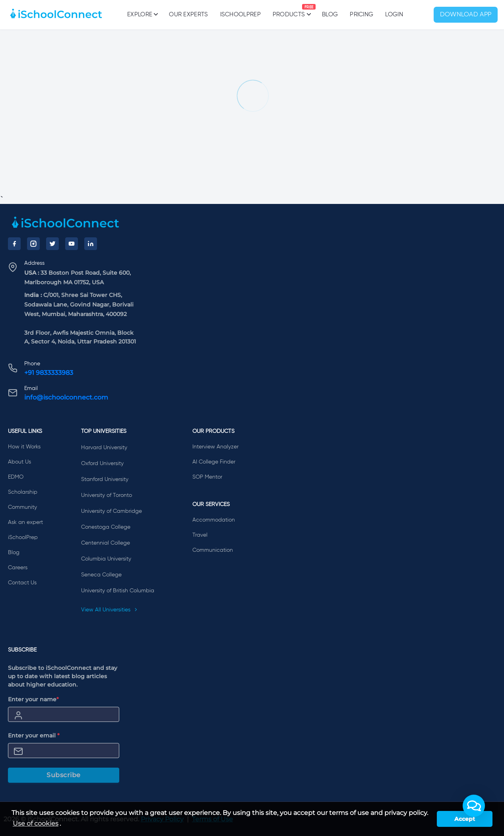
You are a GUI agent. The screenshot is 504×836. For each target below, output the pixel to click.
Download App (466, 15)
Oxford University (102, 464)
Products (289, 11)
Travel (200, 535)
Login (394, 15)
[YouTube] (72, 244)
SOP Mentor (207, 477)
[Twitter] (52, 244)
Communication (213, 550)
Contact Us (22, 583)
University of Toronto (107, 495)
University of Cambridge (111, 511)
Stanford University (105, 479)
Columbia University (106, 559)
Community (22, 507)
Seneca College (101, 575)
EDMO (16, 477)
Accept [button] (465, 819)
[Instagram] (33, 244)
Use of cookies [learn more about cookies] (36, 823)
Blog (330, 15)
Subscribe (64, 775)
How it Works (24, 447)
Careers (18, 568)
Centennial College (106, 543)
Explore (142, 14)
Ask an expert (25, 522)
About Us (19, 462)
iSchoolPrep (240, 15)
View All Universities (109, 610)
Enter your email (34, 735)
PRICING (362, 15)
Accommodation (214, 520)
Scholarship (23, 492)
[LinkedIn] (91, 244)
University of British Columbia (118, 591)
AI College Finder (214, 462)
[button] (474, 806)
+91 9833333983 (49, 373)
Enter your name (33, 699)
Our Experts (188, 15)
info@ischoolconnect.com (66, 397)
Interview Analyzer (215, 447)
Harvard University (104, 448)
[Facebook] (14, 244)
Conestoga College (106, 527)
